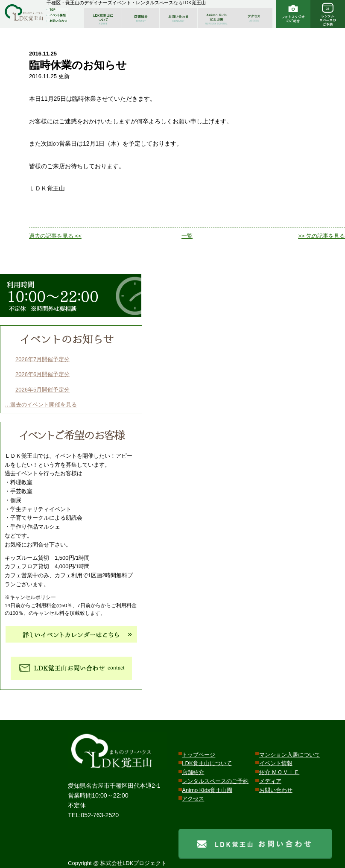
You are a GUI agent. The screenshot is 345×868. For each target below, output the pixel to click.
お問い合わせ (276, 790)
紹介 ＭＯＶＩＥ (279, 772)
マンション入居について (290, 755)
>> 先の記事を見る (322, 236)
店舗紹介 (193, 772)
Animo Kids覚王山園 (207, 790)
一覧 (187, 236)
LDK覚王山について (207, 763)
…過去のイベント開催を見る (41, 405)
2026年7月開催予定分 (42, 359)
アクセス (193, 799)
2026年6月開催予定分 (42, 374)
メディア (270, 781)
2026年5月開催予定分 (42, 390)
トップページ (199, 755)
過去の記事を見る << (55, 236)
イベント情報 (276, 763)
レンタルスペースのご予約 (215, 781)
